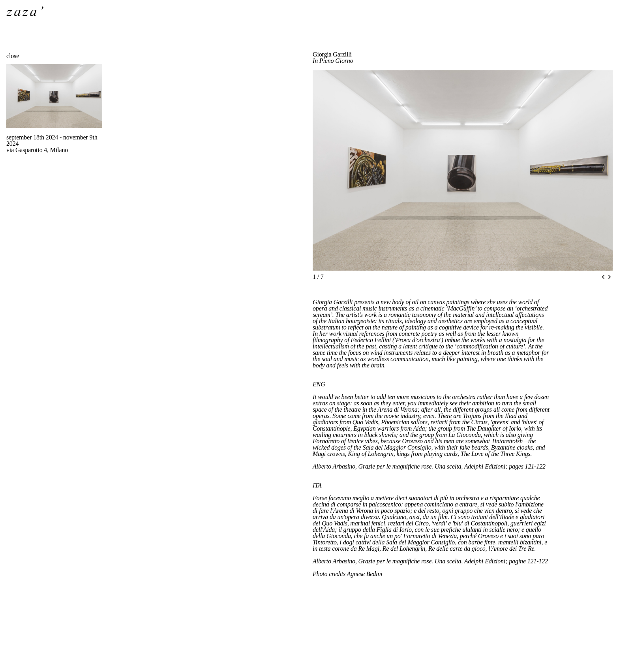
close (13, 56)
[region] (463, 170)
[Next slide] (610, 277)
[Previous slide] (603, 277)
